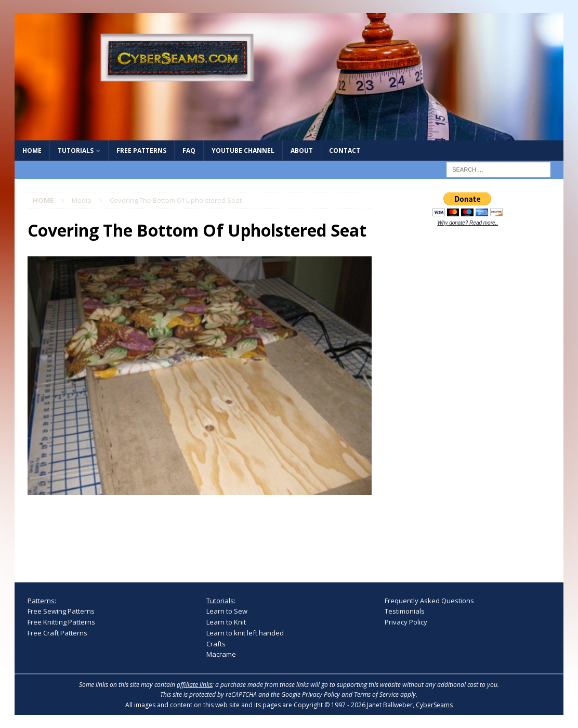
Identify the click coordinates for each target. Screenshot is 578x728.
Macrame (221, 654)
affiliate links (194, 685)
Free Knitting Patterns (61, 622)
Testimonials (405, 611)
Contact (345, 151)
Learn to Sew (227, 611)
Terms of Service (376, 694)
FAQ (189, 151)
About (302, 151)
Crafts (216, 644)
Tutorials (76, 151)
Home (32, 151)
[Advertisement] (463, 397)
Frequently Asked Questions (429, 601)
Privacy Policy (406, 622)
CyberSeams (434, 705)
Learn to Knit (226, 622)
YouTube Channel (243, 151)
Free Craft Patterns (57, 633)
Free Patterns (141, 151)
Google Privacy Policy (311, 694)
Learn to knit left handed (245, 633)
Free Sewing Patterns (61, 611)
